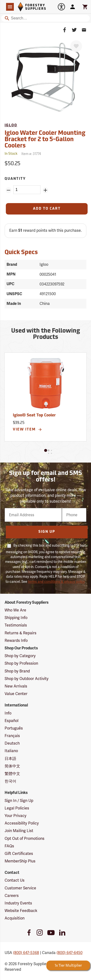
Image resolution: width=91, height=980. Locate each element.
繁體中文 (12, 774)
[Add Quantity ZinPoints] (45, 190)
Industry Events (18, 903)
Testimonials (16, 625)
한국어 (10, 781)
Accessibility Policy (22, 823)
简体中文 (12, 766)
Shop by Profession (21, 663)
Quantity (15, 179)
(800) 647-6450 (70, 953)
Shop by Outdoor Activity (27, 679)
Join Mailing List (19, 831)
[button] (46, 450)
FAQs (9, 846)
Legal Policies (17, 808)
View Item (28, 430)
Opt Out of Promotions (25, 838)
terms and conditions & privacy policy (56, 582)
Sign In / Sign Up (19, 801)
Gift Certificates (19, 854)
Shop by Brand (17, 671)
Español (12, 721)
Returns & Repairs (21, 633)
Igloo (11, 125)
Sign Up (47, 532)
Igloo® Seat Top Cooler (34, 415)
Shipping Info (16, 618)
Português (14, 728)
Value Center (16, 694)
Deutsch (12, 743)
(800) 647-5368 (26, 953)
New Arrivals (16, 686)
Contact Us (15, 880)
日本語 (10, 759)
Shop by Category (20, 656)
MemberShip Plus (20, 861)
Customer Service (20, 888)
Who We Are (15, 610)
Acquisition (15, 918)
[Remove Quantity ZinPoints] (8, 190)
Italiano (11, 751)
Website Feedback (21, 911)
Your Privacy (16, 816)
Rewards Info (16, 640)
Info (8, 713)
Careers (12, 896)
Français (12, 736)
